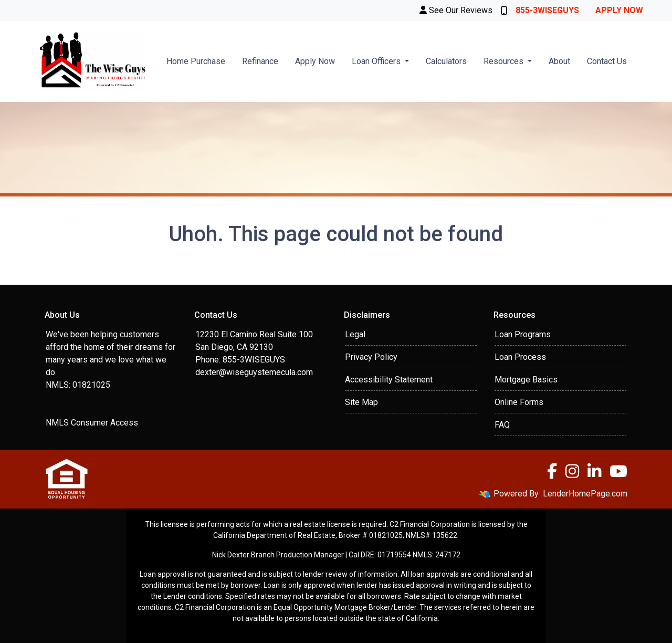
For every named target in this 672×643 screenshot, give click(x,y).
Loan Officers (377, 61)
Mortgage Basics (526, 380)
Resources (505, 61)
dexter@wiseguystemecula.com (254, 372)
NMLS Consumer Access (92, 423)
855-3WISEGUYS (540, 10)
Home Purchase (196, 61)
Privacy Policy (371, 357)
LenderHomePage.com (585, 494)
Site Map (361, 402)
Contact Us (607, 61)
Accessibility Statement (389, 380)
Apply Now (619, 10)
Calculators (446, 61)
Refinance (260, 61)
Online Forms (519, 402)
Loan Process (520, 357)
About (559, 61)
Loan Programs (523, 334)
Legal (355, 334)
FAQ (502, 425)
